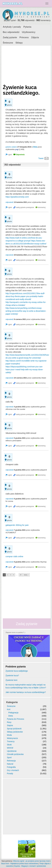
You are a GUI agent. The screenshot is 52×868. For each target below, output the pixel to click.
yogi (17, 149)
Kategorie (12, 702)
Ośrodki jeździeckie (15, 754)
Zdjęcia (35, 37)
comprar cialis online (14, 556)
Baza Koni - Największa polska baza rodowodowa (20, 864)
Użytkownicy (29, 32)
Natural (10, 764)
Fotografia (11, 767)
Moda (9, 735)
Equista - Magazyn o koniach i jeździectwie (30, 866)
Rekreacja (11, 761)
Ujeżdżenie (12, 751)
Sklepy (19, 43)
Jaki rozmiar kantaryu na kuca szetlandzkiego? (26, 692)
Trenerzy (11, 741)
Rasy (9, 722)
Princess (24, 37)
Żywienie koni (11, 680)
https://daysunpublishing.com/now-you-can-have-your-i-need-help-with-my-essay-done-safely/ (24, 370)
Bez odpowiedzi (11, 32)
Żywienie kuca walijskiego (17, 671)
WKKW (10, 748)
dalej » (26, 575)
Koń (9, 709)
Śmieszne (8, 43)
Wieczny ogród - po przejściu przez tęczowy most (31, 861)
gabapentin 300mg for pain (17, 525)
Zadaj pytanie (10, 37)
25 (21, 575)
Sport (9, 757)
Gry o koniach (13, 770)
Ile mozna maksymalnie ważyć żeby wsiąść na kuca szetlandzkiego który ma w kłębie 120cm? (26, 686)
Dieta (35, 147)
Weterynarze (12, 738)
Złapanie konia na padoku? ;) (15, 632)
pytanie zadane (11, 147)
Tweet (41, 158)
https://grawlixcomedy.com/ (17, 197)
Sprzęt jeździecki (14, 729)
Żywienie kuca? (12, 675)
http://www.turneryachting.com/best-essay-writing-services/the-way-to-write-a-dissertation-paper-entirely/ (26, 311)
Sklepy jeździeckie (15, 732)
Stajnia (10, 725)
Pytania (27, 27)
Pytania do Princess (16, 719)
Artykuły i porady (12, 27)
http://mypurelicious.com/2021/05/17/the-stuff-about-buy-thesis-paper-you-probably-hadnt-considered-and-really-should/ (25, 296)
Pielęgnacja (13, 713)
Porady (10, 773)
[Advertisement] (26, 64)
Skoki (9, 745)
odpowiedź (9, 202)
